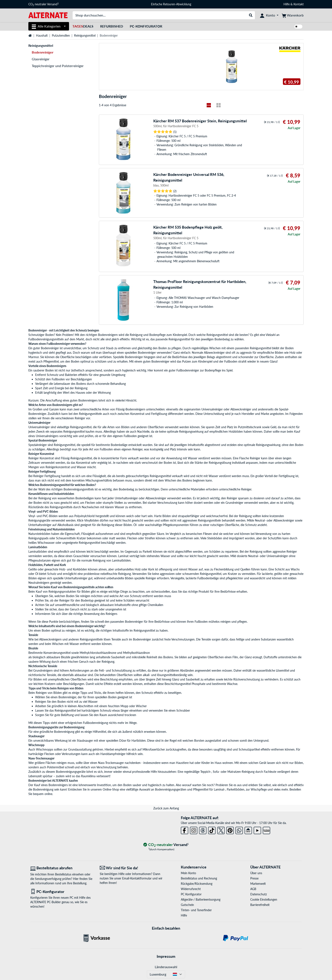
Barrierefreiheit (260, 905)
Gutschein (187, 905)
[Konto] (269, 15)
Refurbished (112, 26)
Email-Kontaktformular (137, 878)
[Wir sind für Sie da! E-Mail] (131, 868)
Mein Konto (188, 873)
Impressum (166, 956)
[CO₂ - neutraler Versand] (166, 845)
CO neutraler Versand (44, 4)
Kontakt (299, 4)
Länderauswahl (166, 967)
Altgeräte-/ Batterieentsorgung (201, 899)
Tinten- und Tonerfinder (196, 910)
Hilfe (287, 4)
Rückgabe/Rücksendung (197, 884)
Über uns (256, 873)
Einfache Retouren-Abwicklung (171, 4)
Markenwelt (258, 884)
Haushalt (42, 35)
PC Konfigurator (191, 894)
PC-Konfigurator (146, 26)
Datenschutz (259, 894)
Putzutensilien (61, 35)
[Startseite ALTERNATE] (48, 15)
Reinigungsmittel (85, 35)
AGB (253, 889)
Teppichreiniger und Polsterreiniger (58, 66)
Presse (254, 878)
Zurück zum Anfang (166, 808)
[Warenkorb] (293, 15)
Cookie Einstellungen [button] (264, 899)
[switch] (298, 27)
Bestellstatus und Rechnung (199, 878)
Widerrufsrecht (191, 889)
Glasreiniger (41, 59)
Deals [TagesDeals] (83, 26)
